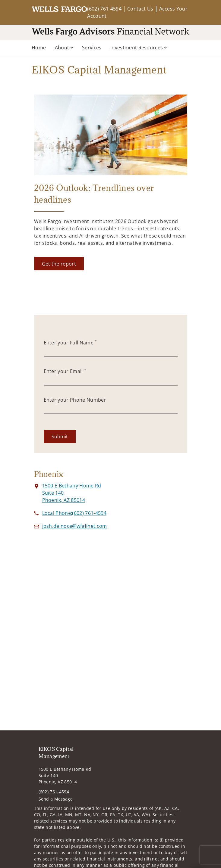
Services (92, 48)
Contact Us (140, 9)
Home (39, 48)
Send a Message (56, 799)
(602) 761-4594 (104, 9)
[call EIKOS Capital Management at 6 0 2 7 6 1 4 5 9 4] (74, 513)
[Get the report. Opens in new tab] (59, 264)
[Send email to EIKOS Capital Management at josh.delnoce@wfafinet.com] (75, 526)
